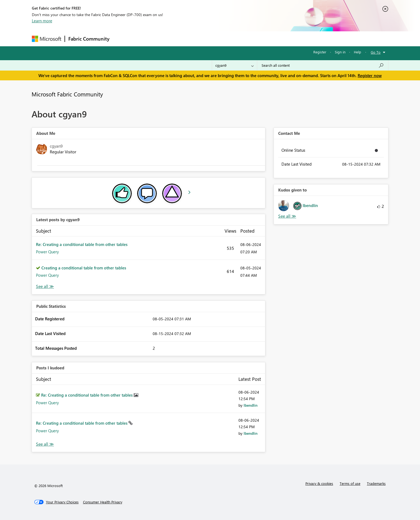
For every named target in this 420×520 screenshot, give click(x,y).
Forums (122, 39)
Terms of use (350, 483)
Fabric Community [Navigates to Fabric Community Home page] (89, 39)
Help (358, 52)
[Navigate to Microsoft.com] (47, 39)
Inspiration (146, 39)
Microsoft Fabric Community (67, 94)
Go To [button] (376, 52)
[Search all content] (323, 65)
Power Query (47, 252)
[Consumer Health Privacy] (103, 502)
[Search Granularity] (234, 65)
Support (261, 39)
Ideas (168, 39)
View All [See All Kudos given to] (287, 216)
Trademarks (376, 483)
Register (320, 52)
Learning (238, 39)
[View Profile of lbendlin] (251, 405)
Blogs (217, 39)
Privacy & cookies (319, 483)
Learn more (42, 21)
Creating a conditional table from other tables (84, 268)
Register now (370, 75)
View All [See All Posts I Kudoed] (45, 444)
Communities (192, 39)
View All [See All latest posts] (45, 286)
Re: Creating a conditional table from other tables (82, 244)
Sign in (340, 52)
